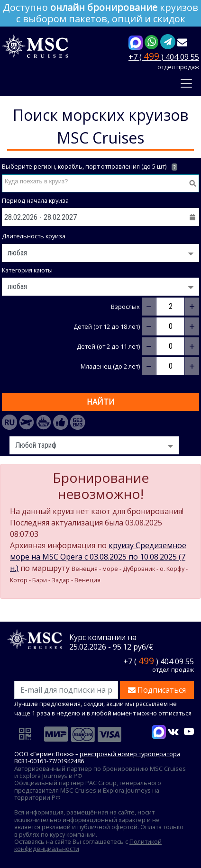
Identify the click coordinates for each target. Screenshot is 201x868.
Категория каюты (27, 270)
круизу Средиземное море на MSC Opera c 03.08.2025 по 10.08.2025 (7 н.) (98, 557)
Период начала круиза (35, 201)
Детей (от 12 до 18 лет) (107, 327)
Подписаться (157, 690)
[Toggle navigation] (186, 83)
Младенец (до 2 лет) (110, 366)
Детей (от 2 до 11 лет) (108, 347)
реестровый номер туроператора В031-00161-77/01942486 (97, 757)
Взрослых (125, 307)
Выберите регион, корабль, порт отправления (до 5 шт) (90, 167)
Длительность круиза (34, 236)
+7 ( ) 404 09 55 (164, 56)
